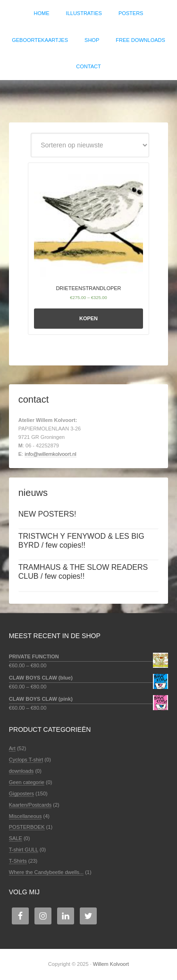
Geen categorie (27, 782)
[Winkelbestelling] (90, 145)
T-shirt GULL (24, 850)
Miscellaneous (25, 816)
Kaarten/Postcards (30, 805)
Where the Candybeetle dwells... (46, 872)
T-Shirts (18, 861)
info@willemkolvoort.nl (51, 454)
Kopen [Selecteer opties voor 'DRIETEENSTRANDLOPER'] (88, 318)
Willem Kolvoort (88, 97)
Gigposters (21, 794)
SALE (16, 838)
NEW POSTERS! (47, 514)
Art (12, 748)
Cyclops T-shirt (26, 760)
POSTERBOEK (27, 827)
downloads (21, 771)
